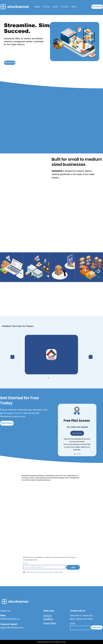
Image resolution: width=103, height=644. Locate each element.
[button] (97, 7)
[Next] (91, 357)
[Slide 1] (49, 378)
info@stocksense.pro (10, 619)
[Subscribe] (97, 627)
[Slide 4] (54, 378)
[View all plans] (7, 423)
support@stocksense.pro (12, 628)
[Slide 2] (51, 378)
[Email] (44, 567)
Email (25, 563)
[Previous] (12, 357)
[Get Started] (10, 63)
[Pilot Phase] (75, 454)
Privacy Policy (50, 623)
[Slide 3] (52, 378)
